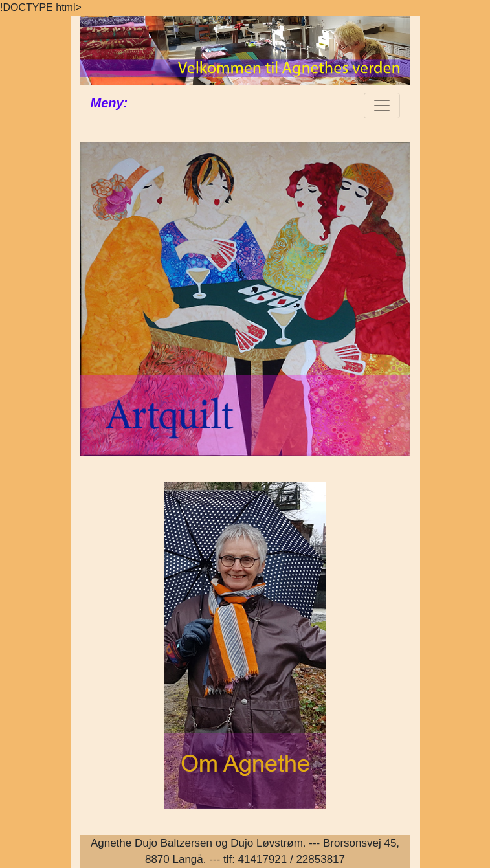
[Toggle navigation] (382, 106)
